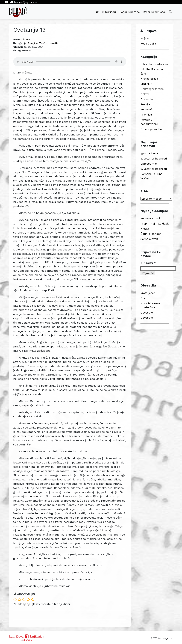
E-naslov (148, 263)
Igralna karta (149, 153)
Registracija (148, 44)
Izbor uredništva (155, 12)
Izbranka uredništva (154, 64)
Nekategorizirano (152, 89)
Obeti (144, 298)
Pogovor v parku (152, 218)
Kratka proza (149, 79)
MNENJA (146, 84)
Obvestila (147, 99)
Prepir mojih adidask (155, 224)
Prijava (145, 38)
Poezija (145, 104)
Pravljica (33, 43)
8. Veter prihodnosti (154, 169)
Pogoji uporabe (130, 12)
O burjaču (109, 12)
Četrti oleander (151, 234)
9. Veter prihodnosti (154, 159)
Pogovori (146, 109)
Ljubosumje (149, 164)
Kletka (145, 229)
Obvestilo (147, 313)
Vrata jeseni (148, 293)
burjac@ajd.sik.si (24, 2)
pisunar (26, 39)
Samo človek (149, 239)
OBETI (145, 94)
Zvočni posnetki (49, 43)
